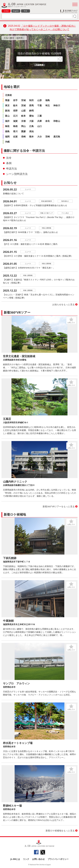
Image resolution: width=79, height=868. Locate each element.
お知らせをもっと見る (63, 304)
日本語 (6, 11)
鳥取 (7, 126)
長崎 (23, 136)
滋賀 (15, 121)
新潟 (7, 111)
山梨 (23, 111)
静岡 (31, 111)
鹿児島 (57, 136)
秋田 (31, 100)
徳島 (7, 131)
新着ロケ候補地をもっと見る (60, 831)
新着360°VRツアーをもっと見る (59, 506)
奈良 (48, 121)
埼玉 (48, 105)
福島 (48, 100)
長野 (15, 111)
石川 (15, 116)
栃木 (15, 105)
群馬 (31, 105)
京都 (23, 121)
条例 (9, 163)
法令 (9, 158)
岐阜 (23, 116)
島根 (15, 126)
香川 (15, 131)
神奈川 (57, 105)
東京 (7, 105)
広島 (31, 126)
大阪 (31, 121)
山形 (39, 100)
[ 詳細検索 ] (40, 65)
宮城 (23, 100)
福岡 (7, 136)
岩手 (15, 100)
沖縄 (7, 142)
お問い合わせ (38, 859)
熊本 (31, 136)
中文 (25, 11)
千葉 (39, 105)
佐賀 (15, 136)
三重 (39, 116)
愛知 (31, 116)
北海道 (8, 95)
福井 (7, 121)
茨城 (23, 105)
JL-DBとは (15, 859)
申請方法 (11, 169)
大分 (39, 136)
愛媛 (23, 131)
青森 (7, 100)
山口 (39, 126)
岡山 (23, 126)
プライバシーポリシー (58, 859)
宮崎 (48, 136)
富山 (7, 116)
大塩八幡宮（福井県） (14, 38)
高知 (31, 131)
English (16, 11)
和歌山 (57, 121)
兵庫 (39, 121)
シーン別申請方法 (17, 174)
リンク (26, 859)
